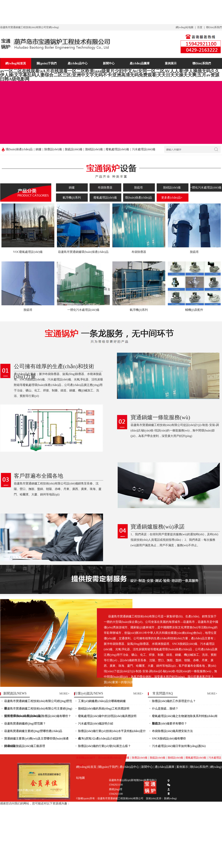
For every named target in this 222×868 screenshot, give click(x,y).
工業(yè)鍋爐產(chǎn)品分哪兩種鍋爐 (102, 701)
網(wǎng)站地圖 (185, 27)
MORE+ (64, 694)
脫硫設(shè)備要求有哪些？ (169, 723)
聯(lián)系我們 (214, 27)
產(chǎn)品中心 (78, 63)
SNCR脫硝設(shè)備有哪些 (169, 738)
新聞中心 (109, 63)
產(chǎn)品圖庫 (140, 63)
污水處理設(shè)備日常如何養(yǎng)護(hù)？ (179, 746)
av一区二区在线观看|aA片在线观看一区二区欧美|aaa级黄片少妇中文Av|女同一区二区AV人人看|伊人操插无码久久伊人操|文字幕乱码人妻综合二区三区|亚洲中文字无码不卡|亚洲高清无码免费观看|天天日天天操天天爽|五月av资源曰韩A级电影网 (110, 12)
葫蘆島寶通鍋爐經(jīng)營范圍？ (25, 723)
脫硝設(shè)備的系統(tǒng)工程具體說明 (104, 708)
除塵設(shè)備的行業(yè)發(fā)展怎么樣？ (104, 746)
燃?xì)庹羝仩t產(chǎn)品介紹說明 (100, 738)
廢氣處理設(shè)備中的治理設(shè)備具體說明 (107, 716)
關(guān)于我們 (47, 63)
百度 (200, 27)
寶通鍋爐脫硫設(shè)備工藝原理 (25, 746)
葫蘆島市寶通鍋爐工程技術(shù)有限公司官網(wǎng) (30, 27)
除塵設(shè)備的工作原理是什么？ (174, 701)
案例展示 (171, 63)
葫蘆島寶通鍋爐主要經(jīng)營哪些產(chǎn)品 (33, 731)
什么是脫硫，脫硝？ (165, 708)
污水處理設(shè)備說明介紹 (96, 723)
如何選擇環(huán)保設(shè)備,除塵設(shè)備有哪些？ (38, 716)
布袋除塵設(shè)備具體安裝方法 (172, 731)
